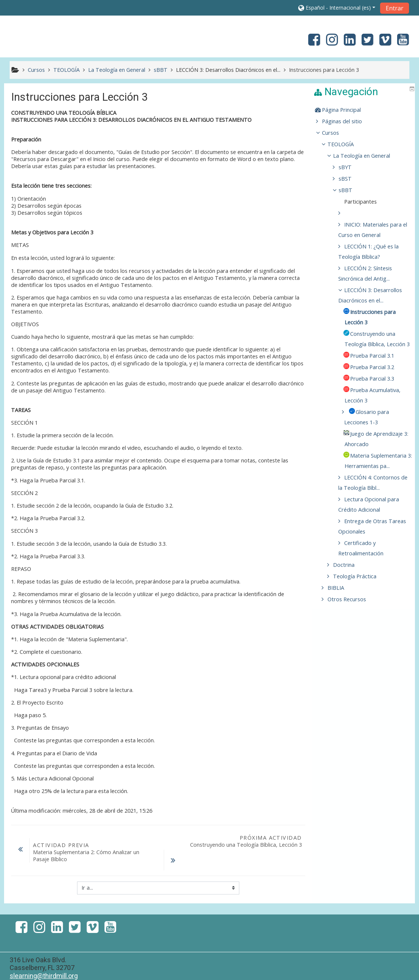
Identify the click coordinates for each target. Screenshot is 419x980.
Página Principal (347, 110)
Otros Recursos (352, 641)
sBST (351, 179)
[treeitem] (365, 110)
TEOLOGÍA (346, 144)
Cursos (336, 133)
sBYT (351, 167)
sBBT (351, 190)
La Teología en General (367, 156)
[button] (337, 8)
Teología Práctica (360, 618)
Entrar (395, 8)
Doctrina (349, 606)
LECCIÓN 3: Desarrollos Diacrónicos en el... (228, 70)
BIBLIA (341, 629)
